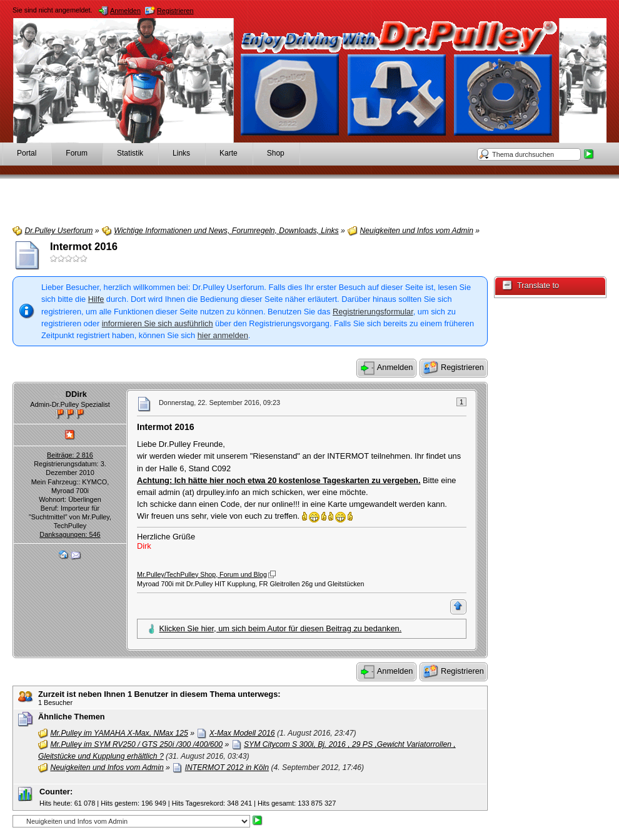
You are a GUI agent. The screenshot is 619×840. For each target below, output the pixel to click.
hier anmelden (223, 335)
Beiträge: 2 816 (70, 455)
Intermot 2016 (84, 247)
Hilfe (96, 299)
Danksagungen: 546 (70, 534)
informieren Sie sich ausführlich (158, 323)
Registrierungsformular (373, 312)
